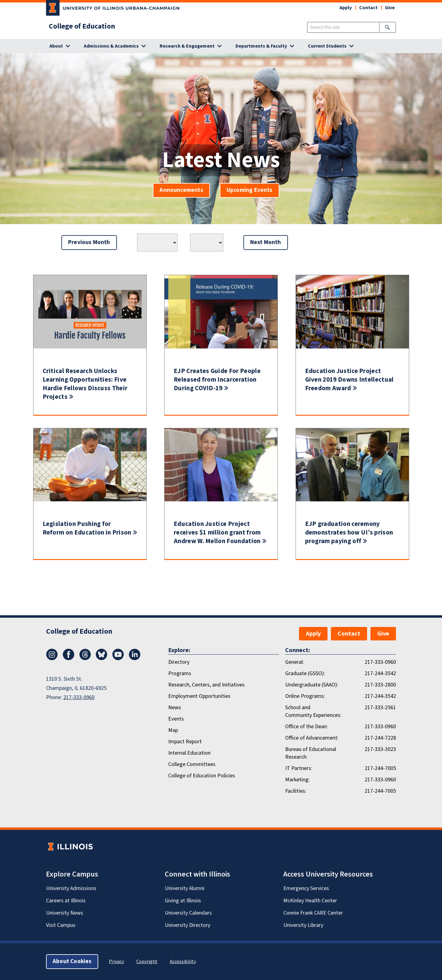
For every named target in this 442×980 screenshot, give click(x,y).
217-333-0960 (79, 697)
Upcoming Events (250, 190)
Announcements (181, 190)
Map (173, 730)
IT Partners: (299, 768)
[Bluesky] (102, 659)
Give (390, 8)
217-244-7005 (380, 768)
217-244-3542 (380, 673)
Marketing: (297, 780)
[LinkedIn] (135, 659)
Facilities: (296, 791)
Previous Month (89, 242)
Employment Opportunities (199, 696)
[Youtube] (118, 659)
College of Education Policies (202, 776)
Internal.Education (189, 753)
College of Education (82, 26)
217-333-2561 (380, 708)
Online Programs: (305, 696)
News (175, 708)
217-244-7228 (380, 738)
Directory (179, 662)
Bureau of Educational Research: (311, 753)
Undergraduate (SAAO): (312, 685)
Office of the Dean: (306, 727)
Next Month (266, 242)
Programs (180, 673)
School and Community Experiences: (313, 711)
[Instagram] (52, 659)
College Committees (192, 764)
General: (295, 662)
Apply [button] (346, 8)
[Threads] (85, 659)
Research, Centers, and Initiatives (206, 685)
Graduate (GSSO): (305, 673)
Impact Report (185, 742)
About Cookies (72, 961)
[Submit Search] (388, 27)
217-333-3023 (380, 749)
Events (176, 719)
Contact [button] (368, 8)
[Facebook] (68, 659)
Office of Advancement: (312, 738)
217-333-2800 (380, 685)
